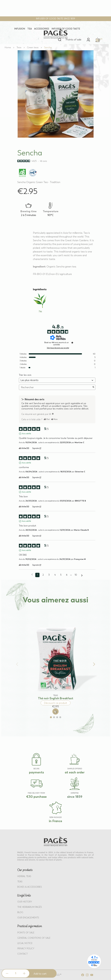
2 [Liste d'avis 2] (43, 575)
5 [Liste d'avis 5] (61, 575)
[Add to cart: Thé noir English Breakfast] (56, 711)
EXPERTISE (75, 793)
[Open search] (60, 40)
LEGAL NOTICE (25, 943)
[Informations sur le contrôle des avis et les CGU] (72, 343)
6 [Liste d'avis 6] (67, 575)
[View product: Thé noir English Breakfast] (56, 659)
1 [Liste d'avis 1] (37, 575)
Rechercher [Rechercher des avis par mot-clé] (56, 387)
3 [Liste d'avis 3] (49, 575)
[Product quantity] (16, 973)
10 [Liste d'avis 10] (76, 575)
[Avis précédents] (32, 575)
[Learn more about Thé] (40, 303)
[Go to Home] (8, 48)
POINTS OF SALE (26, 933)
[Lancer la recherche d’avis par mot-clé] (93, 387)
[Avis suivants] (82, 575)
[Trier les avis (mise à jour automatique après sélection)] (57, 380)
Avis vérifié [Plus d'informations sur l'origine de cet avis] (26, 434)
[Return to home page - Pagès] (55, 34)
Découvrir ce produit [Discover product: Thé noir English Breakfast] (55, 703)
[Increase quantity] (24, 973)
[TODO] (53, 414)
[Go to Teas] (19, 48)
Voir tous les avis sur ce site (58, 348)
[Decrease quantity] (7, 973)
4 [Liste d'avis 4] (55, 575)
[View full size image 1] (56, 94)
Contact (22, 954)
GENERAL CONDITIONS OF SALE (34, 938)
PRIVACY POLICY (26, 949)
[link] (88, 39)
